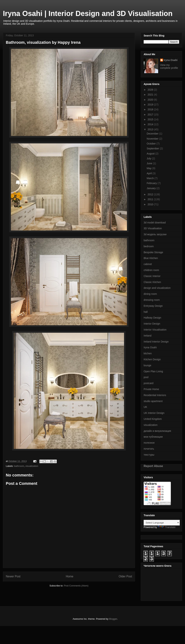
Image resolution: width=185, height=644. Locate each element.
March (151, 178)
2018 (151, 109)
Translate (167, 527)
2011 (151, 199)
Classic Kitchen (152, 282)
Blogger (113, 619)
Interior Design (152, 324)
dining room (150, 294)
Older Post (125, 576)
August (151, 154)
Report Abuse (153, 466)
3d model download (155, 223)
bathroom (19, 466)
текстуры (149, 455)
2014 (151, 124)
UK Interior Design (154, 413)
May (149, 168)
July (149, 158)
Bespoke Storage (153, 252)
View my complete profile (169, 66)
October (152, 144)
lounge (147, 365)
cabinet (148, 264)
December (153, 134)
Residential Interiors (155, 395)
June (150, 163)
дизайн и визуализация (157, 431)
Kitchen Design (152, 359)
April (150, 173)
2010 (151, 204)
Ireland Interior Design (156, 342)
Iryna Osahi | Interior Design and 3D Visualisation (88, 13)
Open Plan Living (153, 371)
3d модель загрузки (155, 234)
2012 (151, 194)
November (153, 139)
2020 (151, 100)
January (152, 188)
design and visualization (157, 288)
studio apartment (153, 401)
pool (146, 377)
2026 (151, 90)
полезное (149, 443)
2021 (151, 95)
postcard (149, 383)
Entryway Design (153, 306)
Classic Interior (152, 276)
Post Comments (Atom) (76, 586)
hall (146, 312)
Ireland (148, 336)
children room (151, 270)
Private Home (151, 389)
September (153, 148)
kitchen (148, 353)
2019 (151, 105)
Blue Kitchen (151, 258)
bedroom (149, 246)
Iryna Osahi (171, 60)
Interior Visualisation (155, 330)
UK (145, 407)
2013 (151, 129)
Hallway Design (152, 318)
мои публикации (153, 437)
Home (70, 576)
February (152, 183)
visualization (32, 466)
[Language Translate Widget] (162, 523)
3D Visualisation (153, 228)
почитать (149, 449)
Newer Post (13, 576)
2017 (151, 115)
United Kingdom (153, 419)
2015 (151, 119)
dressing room (152, 300)
